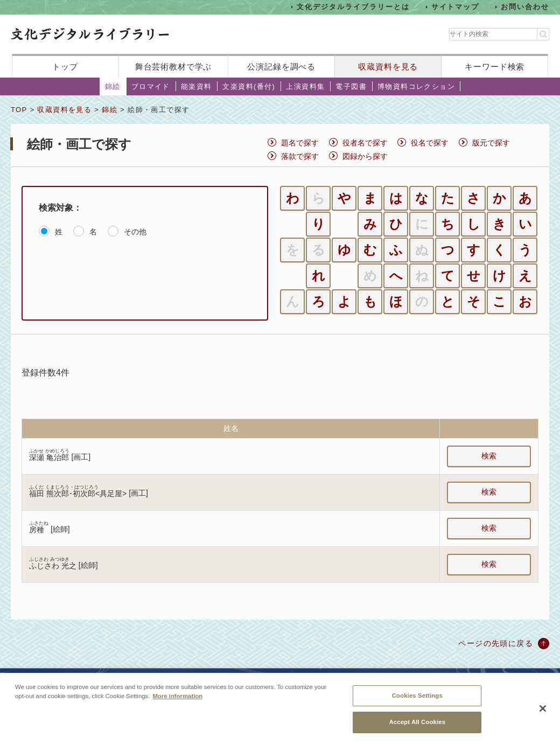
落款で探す (300, 156)
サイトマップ (456, 7)
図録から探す (365, 156)
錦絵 (113, 86)
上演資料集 (305, 86)
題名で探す (300, 143)
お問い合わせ (525, 7)
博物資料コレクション (416, 86)
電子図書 (351, 86)
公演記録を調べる (281, 67)
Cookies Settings (417, 698)
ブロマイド (151, 86)
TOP (19, 110)
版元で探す (491, 143)
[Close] (543, 711)
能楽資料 (197, 86)
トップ (65, 67)
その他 (135, 232)
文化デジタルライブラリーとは (353, 7)
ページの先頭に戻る (496, 643)
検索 (489, 456)
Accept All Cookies (417, 725)
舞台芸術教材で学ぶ (174, 67)
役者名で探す (365, 143)
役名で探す (430, 143)
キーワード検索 (495, 67)
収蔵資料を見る (388, 67)
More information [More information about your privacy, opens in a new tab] (177, 698)
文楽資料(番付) (249, 86)
